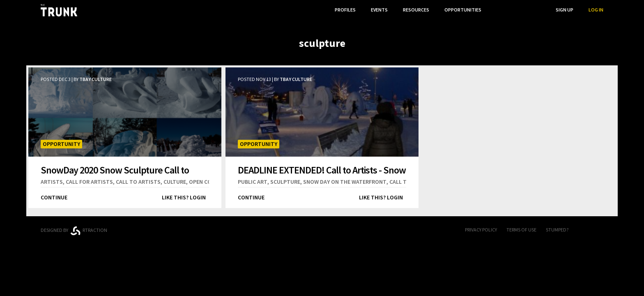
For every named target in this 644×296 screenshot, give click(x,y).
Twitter (599, 230)
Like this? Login (184, 197)
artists (52, 182)
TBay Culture (95, 79)
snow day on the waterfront (345, 182)
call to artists (138, 182)
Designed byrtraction (74, 231)
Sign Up (565, 10)
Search (532, 10)
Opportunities (463, 10)
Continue (54, 197)
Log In (596, 10)
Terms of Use (521, 230)
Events (379, 10)
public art (253, 182)
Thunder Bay (220, 229)
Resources (416, 10)
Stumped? (557, 230)
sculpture (285, 182)
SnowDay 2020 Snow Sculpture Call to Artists (115, 170)
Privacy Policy (481, 230)
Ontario (159, 227)
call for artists (89, 182)
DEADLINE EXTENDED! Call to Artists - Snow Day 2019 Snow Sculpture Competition (322, 170)
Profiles (345, 10)
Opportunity (61, 144)
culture (175, 182)
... (498, 10)
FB (583, 230)
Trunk (322, 230)
